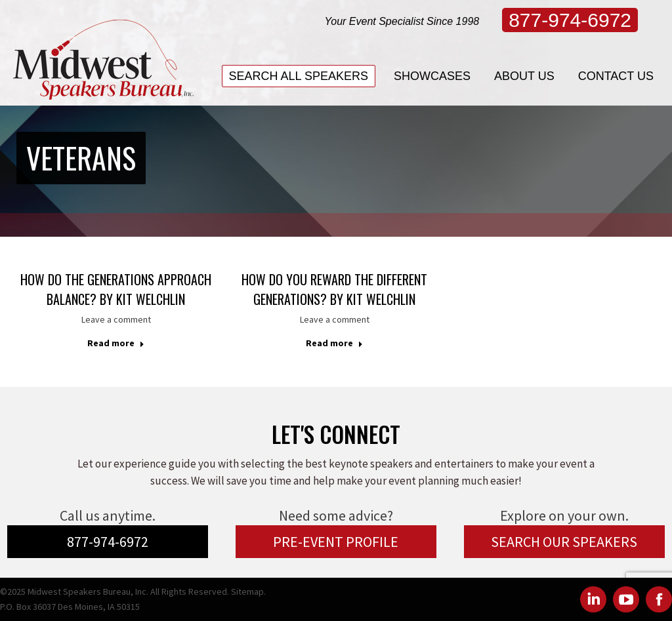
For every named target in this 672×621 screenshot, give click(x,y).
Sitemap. (248, 591)
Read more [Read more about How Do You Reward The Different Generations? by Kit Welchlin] (334, 343)
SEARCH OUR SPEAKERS (564, 542)
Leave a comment (116, 319)
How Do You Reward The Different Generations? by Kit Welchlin (334, 289)
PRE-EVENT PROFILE (336, 542)
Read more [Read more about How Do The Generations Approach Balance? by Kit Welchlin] (116, 343)
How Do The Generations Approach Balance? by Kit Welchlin (116, 289)
